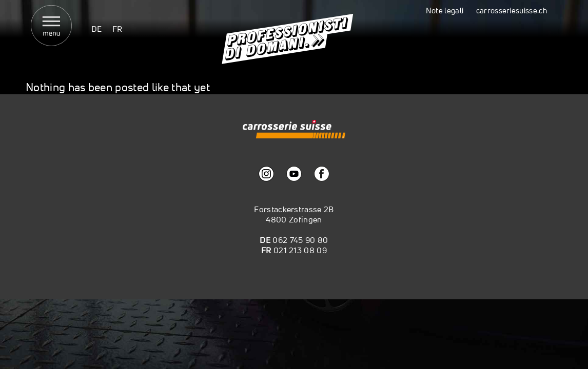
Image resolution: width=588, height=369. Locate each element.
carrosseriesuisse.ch (512, 11)
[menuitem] (97, 28)
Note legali (445, 11)
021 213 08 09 (300, 250)
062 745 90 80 (300, 240)
